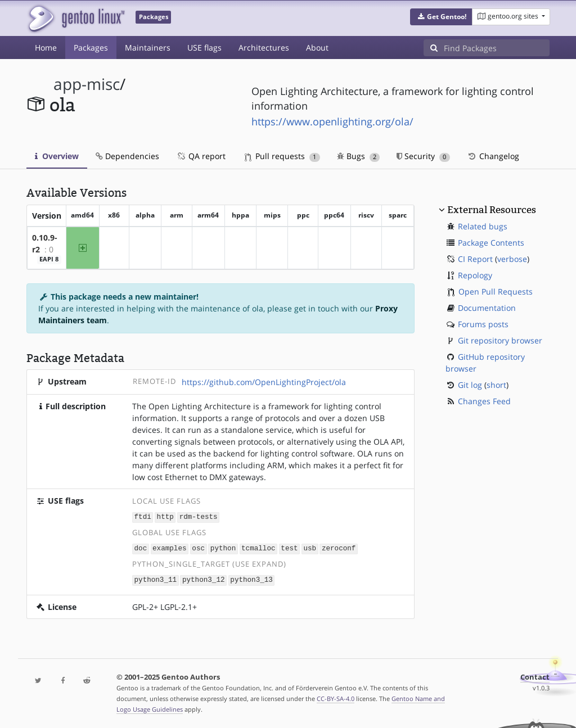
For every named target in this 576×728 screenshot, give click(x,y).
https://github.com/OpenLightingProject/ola (264, 382)
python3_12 (204, 578)
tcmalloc (258, 547)
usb (310, 547)
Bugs (359, 156)
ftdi (143, 516)
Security (423, 156)
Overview (57, 156)
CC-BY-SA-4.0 (336, 697)
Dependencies (127, 156)
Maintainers (148, 48)
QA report (201, 156)
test (289, 547)
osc (198, 547)
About (317, 48)
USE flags (204, 48)
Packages (91, 48)
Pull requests (282, 156)
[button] (441, 17)
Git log (470, 385)
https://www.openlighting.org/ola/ (332, 121)
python (223, 547)
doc (141, 547)
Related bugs (483, 226)
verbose (512, 259)
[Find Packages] (497, 48)
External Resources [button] (492, 210)
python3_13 (251, 578)
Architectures (264, 48)
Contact (535, 675)
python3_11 (156, 578)
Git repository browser (500, 340)
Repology (475, 275)
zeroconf (339, 547)
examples (169, 547)
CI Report (475, 259)
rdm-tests (199, 516)
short (496, 385)
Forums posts (483, 324)
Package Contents (491, 243)
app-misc (87, 84)
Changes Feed (484, 401)
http (165, 516)
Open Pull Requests (496, 291)
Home (46, 48)
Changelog (493, 156)
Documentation (487, 308)
